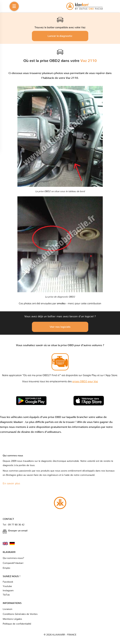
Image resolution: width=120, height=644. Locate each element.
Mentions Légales (12, 619)
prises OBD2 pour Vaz (85, 382)
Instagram (8, 591)
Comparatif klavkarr (13, 563)
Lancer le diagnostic (60, 36)
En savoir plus (11, 483)
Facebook (8, 582)
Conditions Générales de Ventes (20, 614)
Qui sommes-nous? (13, 558)
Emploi (6, 568)
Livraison (8, 609)
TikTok (6, 595)
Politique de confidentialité (17, 624)
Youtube (7, 586)
